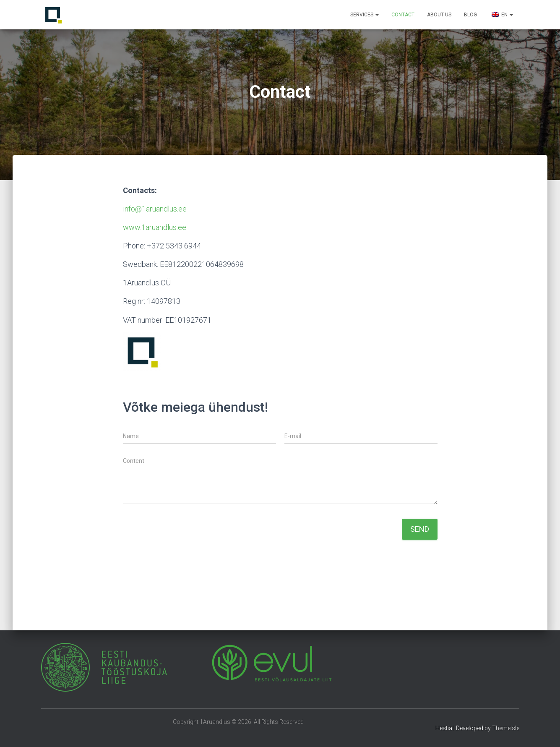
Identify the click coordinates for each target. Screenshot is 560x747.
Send (420, 529)
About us (439, 15)
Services (365, 15)
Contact (403, 15)
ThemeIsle (506, 728)
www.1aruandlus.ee (155, 227)
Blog (470, 15)
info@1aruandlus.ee (155, 209)
